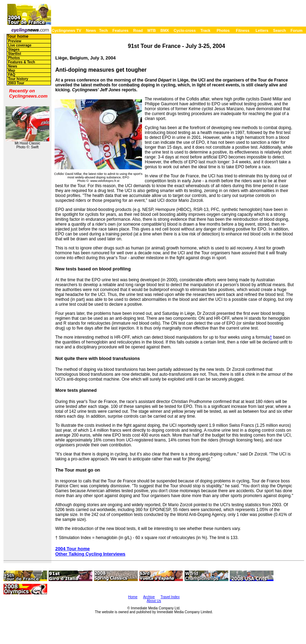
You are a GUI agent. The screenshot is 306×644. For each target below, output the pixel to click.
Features (121, 30)
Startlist (15, 54)
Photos (223, 30)
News (91, 30)
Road (138, 30)
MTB (152, 30)
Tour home (18, 36)
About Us (154, 601)
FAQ (12, 75)
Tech (103, 30)
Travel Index (170, 597)
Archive (149, 597)
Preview (15, 41)
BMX (165, 30)
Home (133, 597)
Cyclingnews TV (66, 30)
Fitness (243, 30)
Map (12, 70)
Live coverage (20, 45)
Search (280, 30)
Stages (14, 49)
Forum (297, 30)
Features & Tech (22, 62)
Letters (262, 30)
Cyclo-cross (185, 30)
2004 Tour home (73, 549)
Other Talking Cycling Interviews (90, 554)
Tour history (18, 79)
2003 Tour (16, 83)
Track (205, 30)
